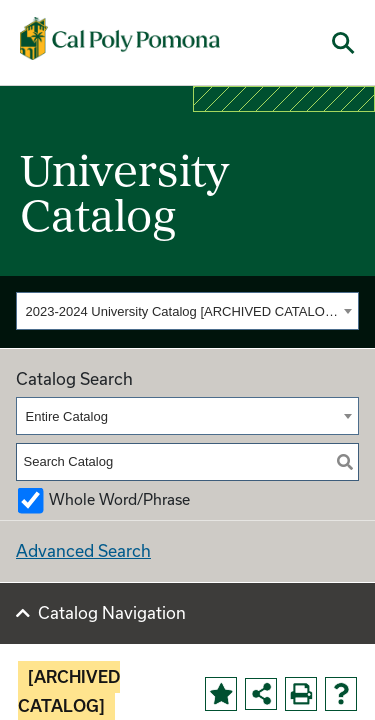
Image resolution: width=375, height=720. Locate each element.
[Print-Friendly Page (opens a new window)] (301, 694)
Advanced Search (83, 550)
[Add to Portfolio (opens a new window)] (221, 694)
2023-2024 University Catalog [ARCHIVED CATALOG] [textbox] (182, 311)
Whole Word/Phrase (119, 499)
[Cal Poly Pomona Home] (120, 39)
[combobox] (187, 311)
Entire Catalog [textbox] (67, 416)
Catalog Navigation (112, 612)
